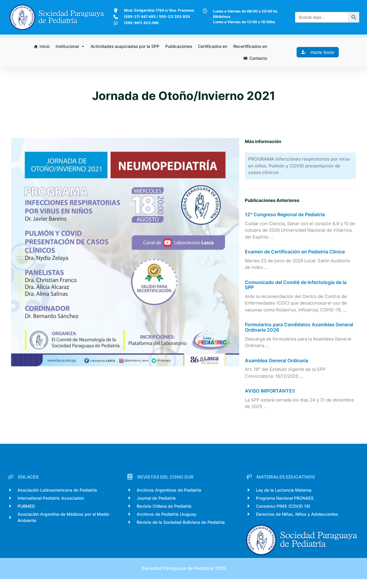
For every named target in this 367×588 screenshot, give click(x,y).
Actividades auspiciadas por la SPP (124, 46)
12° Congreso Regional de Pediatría (286, 219)
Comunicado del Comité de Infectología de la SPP (297, 290)
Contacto (257, 58)
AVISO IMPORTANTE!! (271, 396)
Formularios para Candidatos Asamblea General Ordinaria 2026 (300, 332)
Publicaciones (178, 46)
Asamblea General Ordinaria (277, 366)
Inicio (44, 46)
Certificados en (212, 46)
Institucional (69, 46)
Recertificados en (249, 46)
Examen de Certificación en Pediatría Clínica (296, 257)
